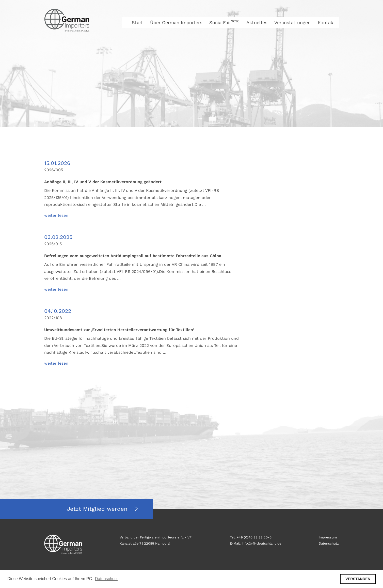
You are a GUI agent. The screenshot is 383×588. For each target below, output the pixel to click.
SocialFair (224, 22)
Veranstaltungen (292, 22)
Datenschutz (329, 543)
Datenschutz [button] (106, 579)
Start (137, 22)
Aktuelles (257, 22)
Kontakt (326, 22)
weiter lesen (56, 215)
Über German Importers (176, 22)
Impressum (328, 537)
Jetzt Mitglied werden (98, 509)
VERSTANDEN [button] (358, 579)
